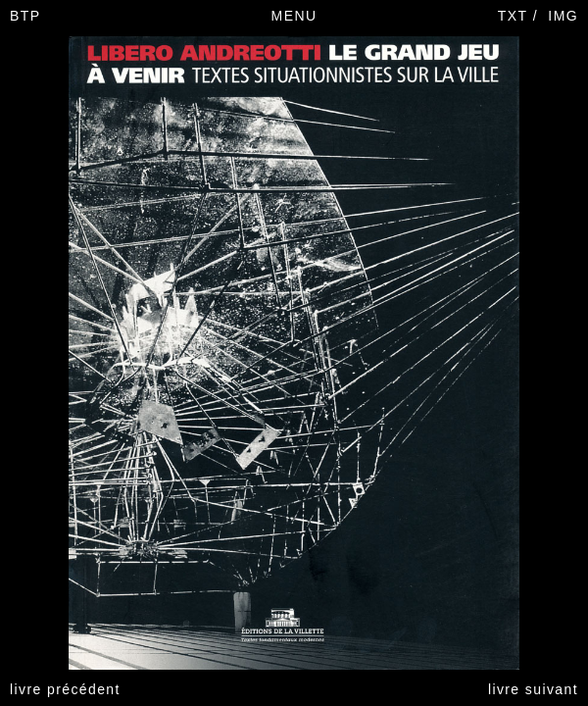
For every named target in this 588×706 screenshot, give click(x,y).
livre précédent (65, 689)
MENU (294, 16)
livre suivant (533, 689)
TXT (513, 16)
